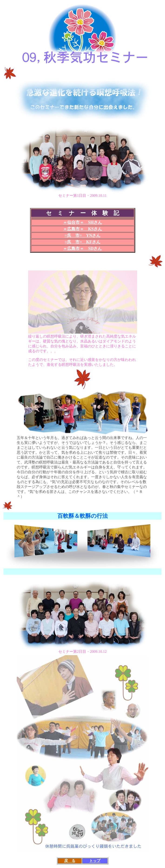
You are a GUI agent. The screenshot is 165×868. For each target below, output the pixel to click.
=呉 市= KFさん (82, 242)
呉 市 (73, 235)
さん (96, 235)
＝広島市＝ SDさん (82, 249)
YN (89, 235)
